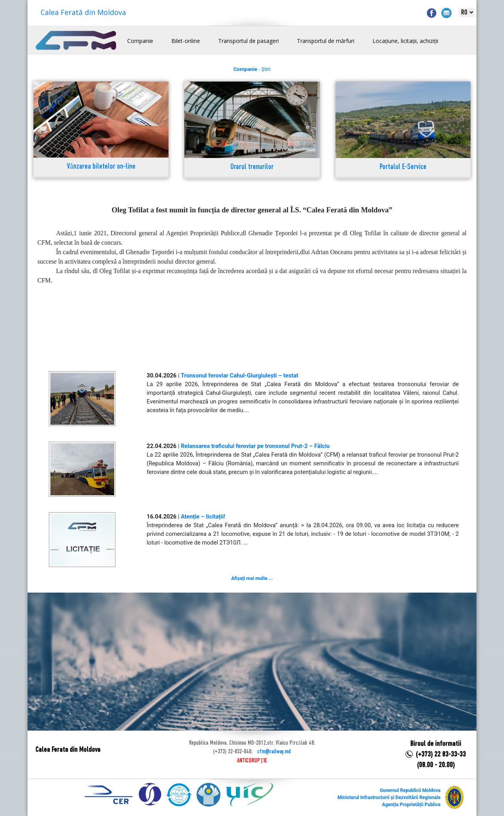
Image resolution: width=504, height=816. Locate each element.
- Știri (252, 69)
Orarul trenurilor (252, 167)
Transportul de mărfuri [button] (326, 41)
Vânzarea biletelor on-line (101, 167)
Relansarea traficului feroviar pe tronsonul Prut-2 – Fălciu (255, 446)
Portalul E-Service (403, 167)
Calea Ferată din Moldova (83, 12)
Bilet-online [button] (186, 41)
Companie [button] (140, 41)
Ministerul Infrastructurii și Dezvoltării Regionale (389, 797)
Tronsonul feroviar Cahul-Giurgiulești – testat (240, 375)
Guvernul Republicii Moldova (410, 790)
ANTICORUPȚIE (252, 761)
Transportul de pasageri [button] (248, 41)
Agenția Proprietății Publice (411, 805)
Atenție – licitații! (203, 517)
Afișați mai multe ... (252, 578)
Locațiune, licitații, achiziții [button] (405, 41)
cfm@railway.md (274, 752)
